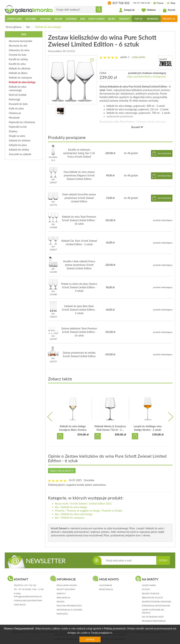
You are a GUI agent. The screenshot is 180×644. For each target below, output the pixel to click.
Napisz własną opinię (62, 471)
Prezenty (60, 511)
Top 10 (138, 19)
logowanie (106, 585)
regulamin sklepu (67, 585)
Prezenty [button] (125, 19)
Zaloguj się (127, 10)
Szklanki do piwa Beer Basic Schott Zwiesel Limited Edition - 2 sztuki (79, 310)
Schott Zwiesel (79, 504)
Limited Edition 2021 (100, 504)
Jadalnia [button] (45, 19)
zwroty (61, 593)
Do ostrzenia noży (153, 617)
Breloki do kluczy (152, 598)
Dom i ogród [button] (97, 19)
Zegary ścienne (151, 593)
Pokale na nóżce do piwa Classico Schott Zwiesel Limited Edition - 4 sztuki (79, 287)
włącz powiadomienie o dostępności (147, 77)
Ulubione (149, 10)
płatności (62, 614)
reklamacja (63, 598)
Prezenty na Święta (112, 511)
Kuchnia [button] (31, 19)
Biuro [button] (112, 19)
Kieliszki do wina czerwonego (77, 514)
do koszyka (164, 153)
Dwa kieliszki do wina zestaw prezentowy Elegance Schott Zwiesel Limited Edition (79, 175)
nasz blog (20, 605)
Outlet (146, 589)
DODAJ (163, 560)
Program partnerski (154, 621)
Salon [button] (58, 19)
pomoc (61, 602)
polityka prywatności (69, 606)
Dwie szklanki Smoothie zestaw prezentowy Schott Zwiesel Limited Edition (79, 198)
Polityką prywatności (115, 628)
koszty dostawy (66, 589)
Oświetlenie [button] (14, 19)
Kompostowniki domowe (156, 602)
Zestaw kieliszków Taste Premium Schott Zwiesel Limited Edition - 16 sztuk (79, 332)
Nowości (153, 19)
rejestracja (106, 589)
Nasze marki (62, 504)
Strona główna (14, 27)
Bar (28, 27)
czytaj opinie (138, 57)
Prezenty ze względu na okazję (83, 511)
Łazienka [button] (71, 19)
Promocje (169, 19)
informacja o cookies (69, 610)
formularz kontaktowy (28, 601)
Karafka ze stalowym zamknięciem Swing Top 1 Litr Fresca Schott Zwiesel (79, 153)
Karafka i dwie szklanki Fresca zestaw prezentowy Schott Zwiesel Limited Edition (79, 265)
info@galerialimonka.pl (28, 596)
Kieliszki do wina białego (48, 27)
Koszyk (169, 10)
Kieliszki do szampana (73, 518)
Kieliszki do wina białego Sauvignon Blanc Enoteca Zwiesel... (73, 430)
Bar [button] (83, 19)
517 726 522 (30, 585)
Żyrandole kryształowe (156, 606)
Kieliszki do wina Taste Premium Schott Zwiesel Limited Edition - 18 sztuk (79, 220)
